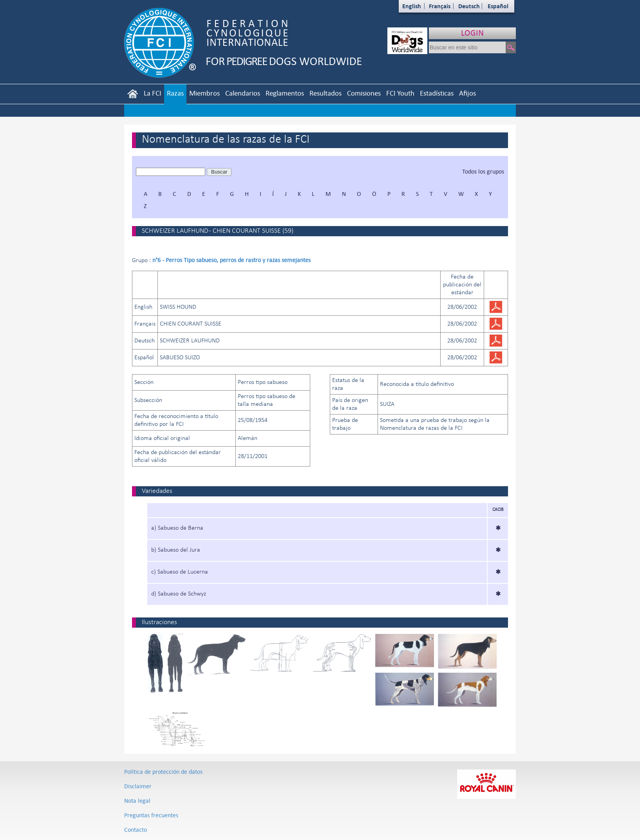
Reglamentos (285, 93)
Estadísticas (437, 93)
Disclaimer (138, 786)
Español (498, 6)
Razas (175, 93)
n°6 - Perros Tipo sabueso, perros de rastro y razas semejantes (231, 260)
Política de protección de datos (163, 772)
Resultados (325, 93)
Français (440, 6)
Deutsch (469, 6)
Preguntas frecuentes (151, 815)
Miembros (204, 93)
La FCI (153, 93)
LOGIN (472, 33)
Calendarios (243, 93)
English (412, 6)
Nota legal (137, 801)
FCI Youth (400, 93)
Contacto (136, 830)
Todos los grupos (483, 171)
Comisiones (364, 93)
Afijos (467, 93)
